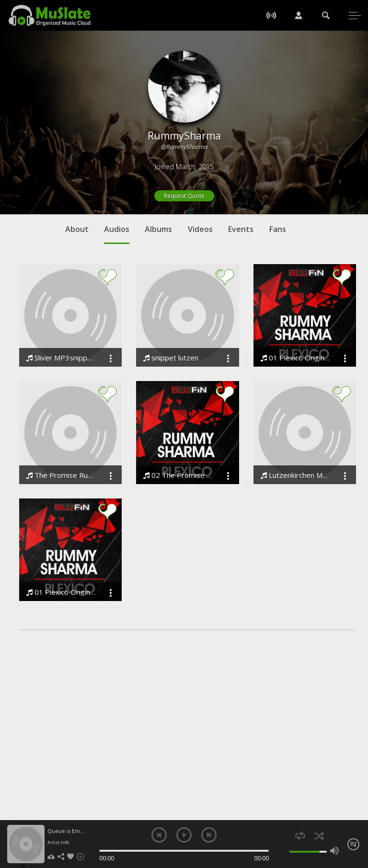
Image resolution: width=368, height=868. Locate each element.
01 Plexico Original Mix (295, 358)
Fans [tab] (278, 229)
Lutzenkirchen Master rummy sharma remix (295, 475)
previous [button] (159, 835)
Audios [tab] (117, 234)
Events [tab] (241, 229)
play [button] (184, 835)
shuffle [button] (319, 836)
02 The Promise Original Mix (178, 475)
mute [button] (285, 851)
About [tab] (77, 229)
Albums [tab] (158, 229)
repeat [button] (300, 836)
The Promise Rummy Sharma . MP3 (61, 475)
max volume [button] (334, 851)
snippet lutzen (171, 358)
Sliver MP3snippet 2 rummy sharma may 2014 (61, 358)
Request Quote (184, 196)
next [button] (209, 835)
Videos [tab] (200, 229)
